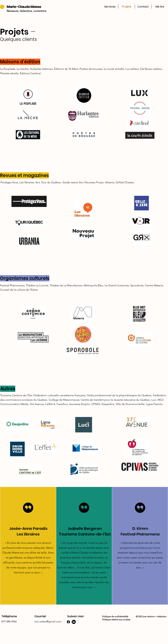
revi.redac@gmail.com (48, 621)
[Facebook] (68, 622)
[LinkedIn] (74, 622)
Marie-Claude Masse (24, 7)
